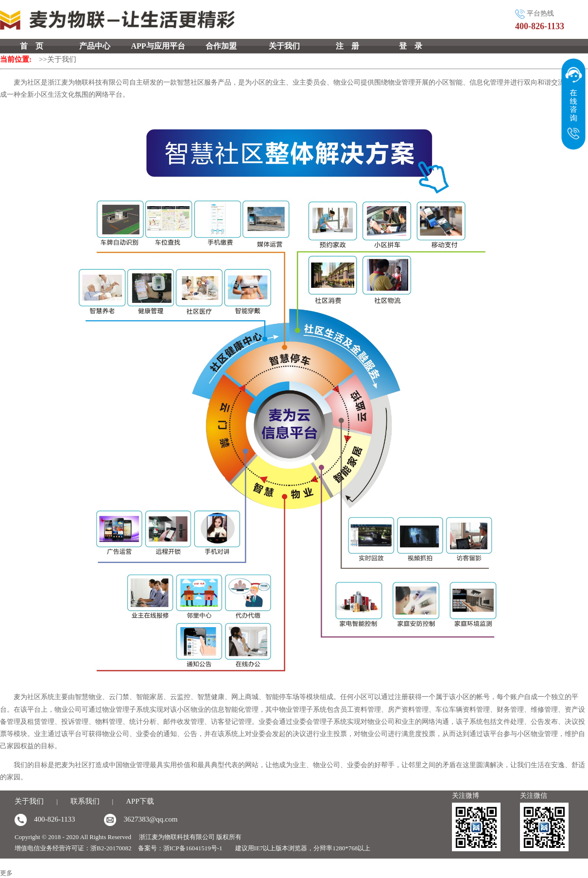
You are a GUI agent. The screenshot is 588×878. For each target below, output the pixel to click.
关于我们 (284, 46)
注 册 (347, 46)
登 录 (411, 46)
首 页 (32, 46)
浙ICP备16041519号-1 (193, 848)
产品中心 (95, 46)
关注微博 (466, 796)
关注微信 (534, 796)
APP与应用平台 (158, 46)
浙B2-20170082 (111, 848)
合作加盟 (221, 46)
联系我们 (85, 801)
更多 (6, 873)
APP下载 (140, 801)
